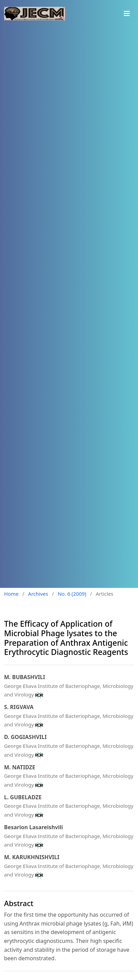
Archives (38, 594)
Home (11, 594)
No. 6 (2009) (72, 594)
